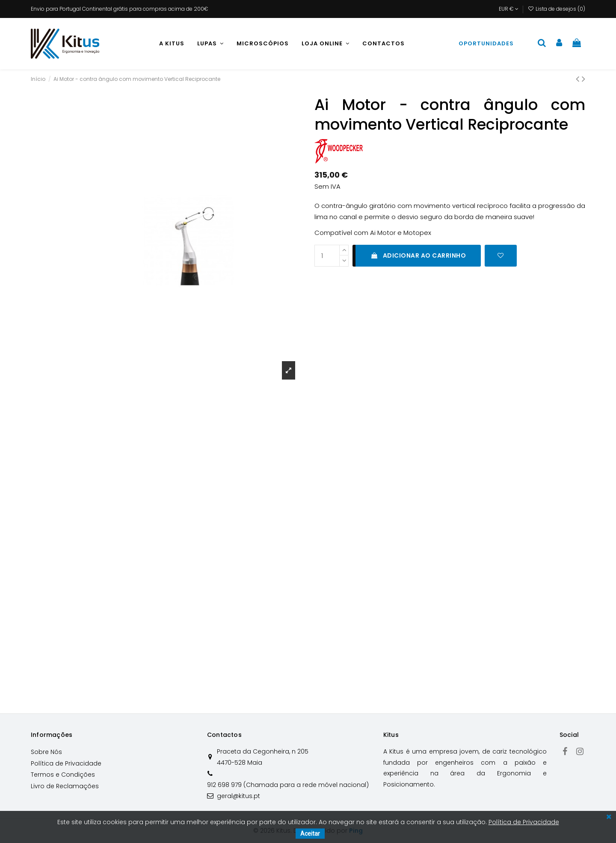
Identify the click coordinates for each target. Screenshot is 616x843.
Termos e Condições (63, 775)
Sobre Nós (46, 752)
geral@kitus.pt (238, 796)
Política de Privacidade (66, 763)
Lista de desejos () (557, 9)
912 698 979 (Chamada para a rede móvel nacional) (288, 785)
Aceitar (310, 834)
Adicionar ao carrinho (418, 255)
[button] (210, 44)
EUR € (509, 9)
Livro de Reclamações (65, 786)
